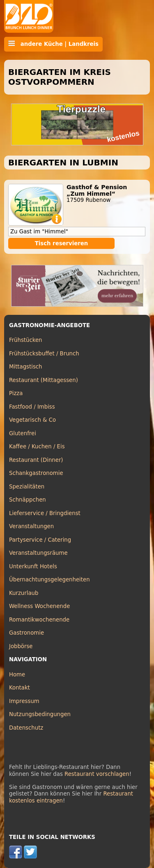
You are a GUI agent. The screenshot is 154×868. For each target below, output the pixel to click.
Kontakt (20, 688)
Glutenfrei (23, 433)
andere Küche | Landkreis (53, 44)
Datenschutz (26, 728)
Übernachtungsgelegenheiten (49, 580)
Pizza (16, 393)
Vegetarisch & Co (32, 420)
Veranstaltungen (31, 526)
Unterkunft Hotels (33, 566)
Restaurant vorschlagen (97, 774)
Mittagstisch (26, 367)
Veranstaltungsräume (38, 553)
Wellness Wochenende (39, 606)
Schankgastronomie (36, 473)
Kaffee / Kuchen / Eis (37, 446)
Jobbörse (21, 646)
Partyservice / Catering (40, 540)
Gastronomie (26, 633)
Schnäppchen (28, 500)
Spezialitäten (27, 487)
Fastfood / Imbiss (32, 407)
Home (17, 675)
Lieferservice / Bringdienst (45, 513)
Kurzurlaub (24, 593)
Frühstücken (26, 340)
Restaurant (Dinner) (36, 460)
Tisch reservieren (62, 243)
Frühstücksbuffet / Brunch (44, 354)
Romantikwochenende (39, 620)
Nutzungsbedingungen (40, 714)
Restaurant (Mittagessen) (44, 380)
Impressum (24, 701)
